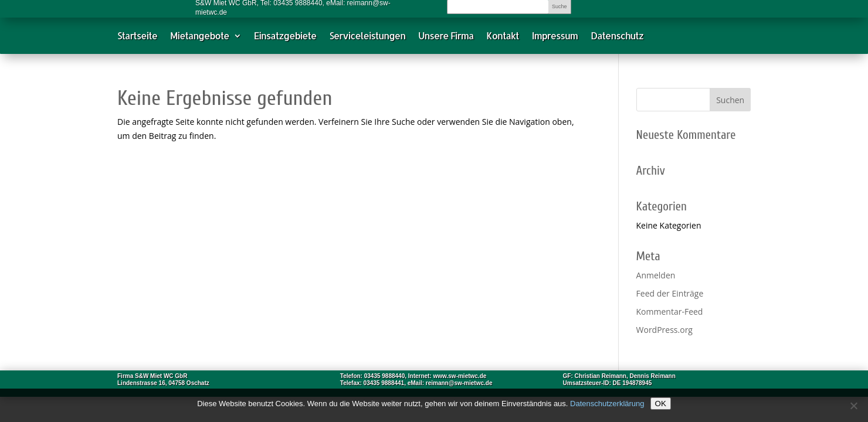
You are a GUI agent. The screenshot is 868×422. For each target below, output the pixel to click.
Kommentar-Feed (670, 312)
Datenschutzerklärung (607, 404)
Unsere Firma (446, 38)
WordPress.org (664, 330)
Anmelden (656, 275)
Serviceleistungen (367, 38)
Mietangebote (200, 38)
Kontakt (502, 38)
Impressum (555, 38)
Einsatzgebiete (285, 38)
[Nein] (853, 406)
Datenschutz (617, 38)
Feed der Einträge (670, 293)
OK (661, 404)
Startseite (137, 38)
